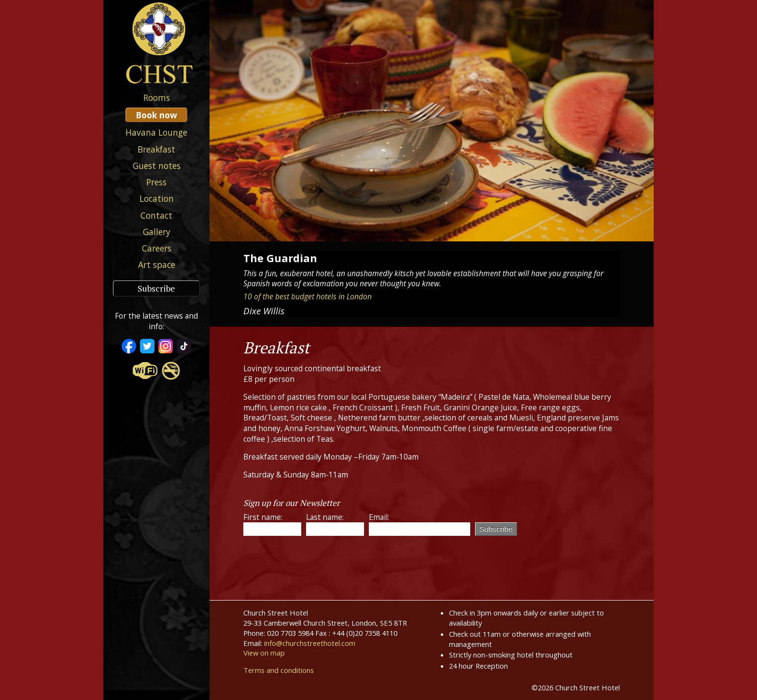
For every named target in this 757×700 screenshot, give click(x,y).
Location (157, 198)
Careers (157, 248)
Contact (156, 215)
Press (156, 182)
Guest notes (157, 166)
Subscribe (156, 288)
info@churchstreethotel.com (310, 643)
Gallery (157, 232)
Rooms (157, 98)
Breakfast (156, 149)
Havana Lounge (156, 132)
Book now (156, 115)
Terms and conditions (279, 670)
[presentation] (317, 562)
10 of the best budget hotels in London (308, 296)
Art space (157, 265)
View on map (264, 653)
